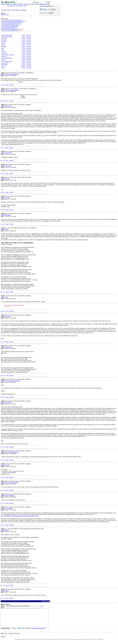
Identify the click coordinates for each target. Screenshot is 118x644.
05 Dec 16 (24, 66)
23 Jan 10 (24, 56)
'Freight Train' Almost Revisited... (8, 28)
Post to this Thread (11, 6)
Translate (11, 85)
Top (4, 85)
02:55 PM (29, 66)
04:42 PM (29, 68)
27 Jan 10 (24, 58)
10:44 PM (29, 40)
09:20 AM (29, 51)
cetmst (3, 48)
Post (2, 85)
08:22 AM (29, 50)
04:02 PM (29, 37)
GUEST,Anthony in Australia (7, 55)
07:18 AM (29, 46)
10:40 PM (29, 38)
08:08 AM (29, 48)
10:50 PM (29, 42)
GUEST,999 (4, 38)
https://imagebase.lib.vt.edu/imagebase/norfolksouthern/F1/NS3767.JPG (20, 516)
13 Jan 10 (24, 35)
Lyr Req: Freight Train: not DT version (9, 25)
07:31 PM (29, 61)
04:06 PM (29, 53)
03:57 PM (29, 35)
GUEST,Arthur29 (5, 63)
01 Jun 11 (24, 64)
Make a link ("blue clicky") (39, 632)
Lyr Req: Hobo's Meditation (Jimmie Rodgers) (11, 23)
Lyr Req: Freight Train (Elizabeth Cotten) (10, 29)
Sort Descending (20, 6)
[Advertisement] (50, 27)
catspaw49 (3, 51)
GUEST (3, 66)
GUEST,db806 (4, 64)
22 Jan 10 (24, 55)
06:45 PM (29, 60)
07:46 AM (29, 63)
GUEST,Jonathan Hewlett (7, 35)
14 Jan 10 (24, 43)
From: (3, 74)
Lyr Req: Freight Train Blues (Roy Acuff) (10, 24)
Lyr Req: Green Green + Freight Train (9, 31)
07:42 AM (29, 64)
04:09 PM (29, 55)
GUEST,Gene (4, 53)
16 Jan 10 (24, 45)
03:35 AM (29, 45)
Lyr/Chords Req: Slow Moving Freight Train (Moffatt (12, 21)
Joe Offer (3, 43)
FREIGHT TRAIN (5, 14)
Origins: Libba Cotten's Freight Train (13, 20)
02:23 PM (29, 56)
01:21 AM (29, 43)
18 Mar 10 (24, 63)
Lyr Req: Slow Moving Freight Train (9, 27)
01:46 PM (29, 58)
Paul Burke (4, 46)
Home (25, 6)
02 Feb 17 (24, 68)
